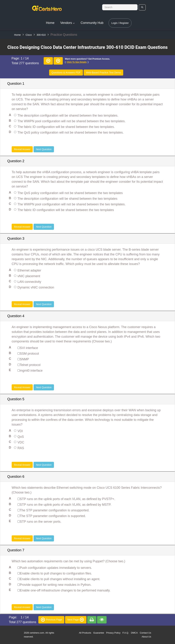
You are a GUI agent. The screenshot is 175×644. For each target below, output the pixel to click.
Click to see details (77, 62)
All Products (85, 633)
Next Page (76, 620)
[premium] (92, 620)
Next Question (44, 149)
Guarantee (99, 633)
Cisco (29, 35)
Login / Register (120, 23)
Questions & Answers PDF (66, 73)
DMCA (134, 633)
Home (50, 23)
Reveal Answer (22, 149)
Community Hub (92, 23)
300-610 (41, 35)
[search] (142, 7)
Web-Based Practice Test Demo (103, 73)
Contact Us (145, 633)
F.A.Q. (126, 633)
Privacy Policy (113, 633)
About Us (146, 637)
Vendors (68, 23)
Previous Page (51, 620)
